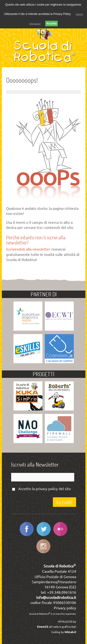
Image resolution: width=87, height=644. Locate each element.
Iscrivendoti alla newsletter (28, 249)
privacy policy (47, 489)
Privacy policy (65, 608)
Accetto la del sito (45, 489)
